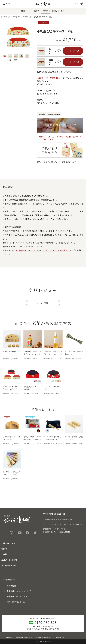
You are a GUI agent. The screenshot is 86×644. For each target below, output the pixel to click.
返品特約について (69, 162)
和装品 (54, 11)
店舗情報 (10, 591)
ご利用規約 (8, 637)
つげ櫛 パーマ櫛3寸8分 (49, 78)
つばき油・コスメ (8, 543)
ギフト (63, 11)
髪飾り (36, 11)
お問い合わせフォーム (16, 602)
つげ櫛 (45, 11)
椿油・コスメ (26, 11)
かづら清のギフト (8, 565)
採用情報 (10, 596)
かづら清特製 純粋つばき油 (28, 250)
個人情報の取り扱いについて (24, 637)
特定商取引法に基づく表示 (44, 637)
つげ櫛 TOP (16, 17)
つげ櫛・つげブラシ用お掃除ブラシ (56, 250)
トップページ (6, 17)
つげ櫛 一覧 (27, 17)
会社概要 (10, 586)
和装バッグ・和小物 (9, 560)
